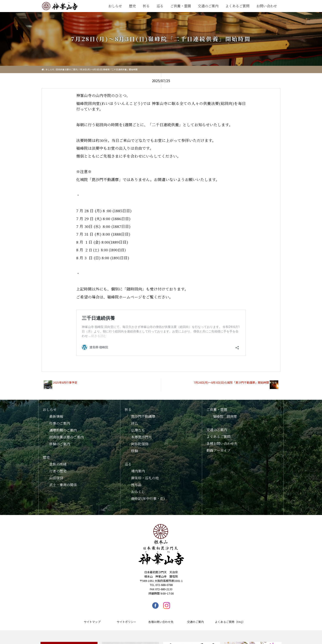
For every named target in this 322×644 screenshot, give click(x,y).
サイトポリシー (126, 619)
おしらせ (115, 6)
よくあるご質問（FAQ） (230, 619)
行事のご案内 (60, 420)
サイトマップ (92, 619)
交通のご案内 (208, 6)
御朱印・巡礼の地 (145, 475)
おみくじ (138, 488)
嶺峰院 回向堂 (225, 413)
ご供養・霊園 (181, 6)
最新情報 (56, 413)
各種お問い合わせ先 (222, 440)
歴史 (132, 6)
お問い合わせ (267, 6)
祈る (146, 6)
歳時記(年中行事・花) (148, 495)
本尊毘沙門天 (141, 434)
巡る (160, 6)
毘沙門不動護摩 (143, 413)
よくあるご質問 (237, 6)
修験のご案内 (60, 441)
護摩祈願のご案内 (63, 427)
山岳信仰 (56, 475)
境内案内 (138, 468)
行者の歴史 (58, 468)
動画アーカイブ (218, 447)
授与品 (136, 482)
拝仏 (135, 420)
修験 (135, 448)
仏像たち (138, 427)
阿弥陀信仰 (140, 441)
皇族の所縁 (58, 461)
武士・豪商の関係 (63, 482)
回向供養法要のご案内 (67, 69)
